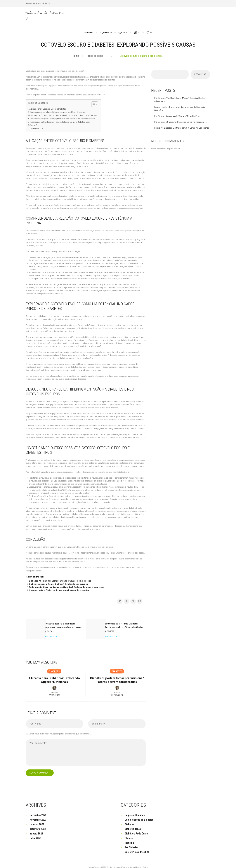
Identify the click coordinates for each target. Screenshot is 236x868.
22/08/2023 (117, 690)
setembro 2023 (38, 824)
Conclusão (33, 124)
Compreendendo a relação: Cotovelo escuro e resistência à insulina (57, 112)
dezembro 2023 (38, 810)
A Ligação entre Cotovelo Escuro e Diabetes (47, 109)
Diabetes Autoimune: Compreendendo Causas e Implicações (60, 580)
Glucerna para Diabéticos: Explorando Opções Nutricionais (54, 676)
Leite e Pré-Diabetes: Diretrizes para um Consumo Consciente (180, 125)
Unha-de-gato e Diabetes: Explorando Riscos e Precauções (59, 589)
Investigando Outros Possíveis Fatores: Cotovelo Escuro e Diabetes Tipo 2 (59, 121)
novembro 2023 (38, 815)
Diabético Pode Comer (137, 829)
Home (76, 56)
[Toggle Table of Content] (92, 104)
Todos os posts (95, 56)
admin (55, 688)
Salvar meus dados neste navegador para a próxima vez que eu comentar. (60, 729)
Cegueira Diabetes (135, 810)
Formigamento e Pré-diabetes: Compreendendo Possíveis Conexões (182, 107)
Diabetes (89, 33)
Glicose (129, 833)
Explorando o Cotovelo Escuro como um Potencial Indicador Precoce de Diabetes (63, 115)
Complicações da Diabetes (139, 815)
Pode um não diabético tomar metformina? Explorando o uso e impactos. (66, 586)
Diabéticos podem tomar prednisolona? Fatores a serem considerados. (117, 676)
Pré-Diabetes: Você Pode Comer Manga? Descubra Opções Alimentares (178, 100)
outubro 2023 (37, 820)
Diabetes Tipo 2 (133, 824)
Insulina (129, 838)
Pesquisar (200, 74)
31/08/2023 (106, 33)
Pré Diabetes (132, 843)
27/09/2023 (54, 690)
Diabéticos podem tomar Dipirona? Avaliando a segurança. (58, 583)
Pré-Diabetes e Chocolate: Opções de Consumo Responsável (179, 119)
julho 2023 (35, 833)
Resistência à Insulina (137, 847)
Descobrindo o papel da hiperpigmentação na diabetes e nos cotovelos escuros (62, 118)
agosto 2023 (36, 829)
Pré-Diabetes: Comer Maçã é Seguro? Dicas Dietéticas (177, 113)
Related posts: (39, 127)
